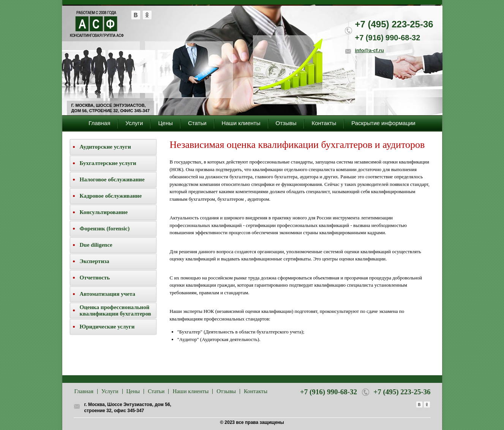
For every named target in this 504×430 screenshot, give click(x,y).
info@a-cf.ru (370, 50)
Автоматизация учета (108, 294)
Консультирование (104, 212)
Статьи (197, 123)
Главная (99, 123)
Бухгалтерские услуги (108, 163)
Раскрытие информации (383, 123)
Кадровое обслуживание (111, 196)
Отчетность (95, 278)
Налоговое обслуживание (112, 179)
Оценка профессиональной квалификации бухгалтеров (115, 310)
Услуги (134, 123)
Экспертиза (95, 261)
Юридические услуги (107, 327)
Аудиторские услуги (105, 147)
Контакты (324, 123)
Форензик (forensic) (105, 228)
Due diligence (96, 245)
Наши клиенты (241, 123)
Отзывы (286, 123)
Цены (165, 123)
